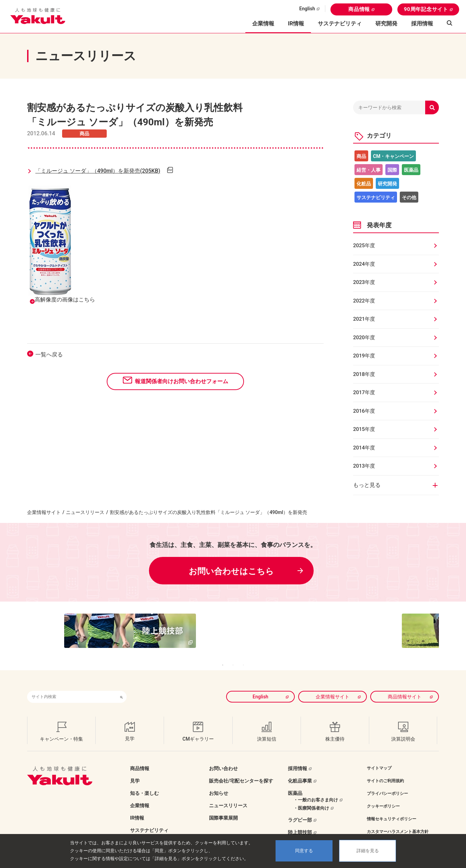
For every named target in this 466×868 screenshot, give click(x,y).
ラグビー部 (300, 810)
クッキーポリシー (383, 796)
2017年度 (364, 392)
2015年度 (364, 429)
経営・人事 (369, 170)
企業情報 (140, 795)
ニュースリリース (85, 512)
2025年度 (364, 245)
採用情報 (422, 24)
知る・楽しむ (144, 783)
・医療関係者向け (311, 798)
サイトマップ (379, 758)
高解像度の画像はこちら (65, 300)
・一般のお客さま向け (316, 790)
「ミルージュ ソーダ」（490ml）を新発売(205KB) (98, 171)
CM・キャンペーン (393, 156)
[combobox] (72, 687)
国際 (392, 170)
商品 (361, 156)
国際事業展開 (223, 808)
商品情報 (359, 9)
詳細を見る (368, 851)
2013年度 (364, 466)
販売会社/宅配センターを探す (241, 770)
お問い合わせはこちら (231, 571)
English (307, 9)
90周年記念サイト (426, 9)
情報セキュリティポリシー (392, 809)
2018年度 (364, 374)
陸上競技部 (300, 822)
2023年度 (364, 282)
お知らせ (219, 783)
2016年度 (364, 411)
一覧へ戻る (49, 355)
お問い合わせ (223, 758)
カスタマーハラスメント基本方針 (398, 821)
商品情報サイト (405, 686)
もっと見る (367, 485)
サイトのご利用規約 (385, 770)
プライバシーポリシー (387, 783)
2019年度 (364, 356)
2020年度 (364, 338)
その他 (409, 197)
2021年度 (364, 319)
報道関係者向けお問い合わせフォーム (182, 381)
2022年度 (364, 301)
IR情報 (137, 808)
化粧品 (364, 184)
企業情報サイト (44, 512)
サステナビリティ (340, 24)
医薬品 (411, 170)
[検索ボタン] (121, 687)
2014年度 (364, 448)
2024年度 (364, 264)
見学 (135, 770)
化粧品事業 (300, 770)
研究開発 (386, 24)
